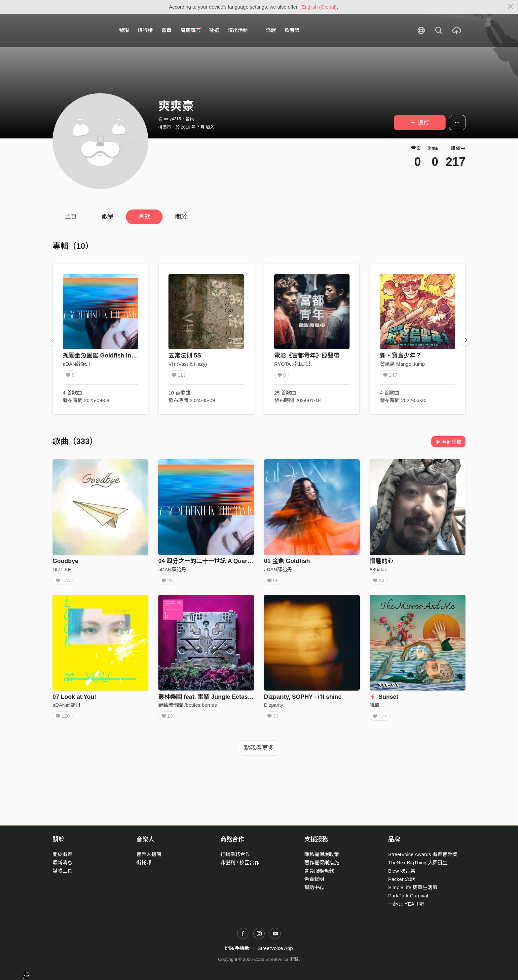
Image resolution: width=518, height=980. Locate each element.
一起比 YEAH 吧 (406, 904)
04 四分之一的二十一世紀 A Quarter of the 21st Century (234, 561)
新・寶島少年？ (401, 356)
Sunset (384, 699)
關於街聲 (62, 854)
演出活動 (238, 30)
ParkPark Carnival (408, 896)
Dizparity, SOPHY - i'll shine (303, 699)
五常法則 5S (185, 356)
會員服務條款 (319, 871)
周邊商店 (191, 30)
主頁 (71, 217)
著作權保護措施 (322, 863)
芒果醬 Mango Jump (402, 364)
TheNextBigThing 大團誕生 (418, 863)
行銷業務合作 (235, 854)
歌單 (166, 30)
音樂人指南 (149, 854)
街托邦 (144, 863)
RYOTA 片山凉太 (293, 364)
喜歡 (144, 217)
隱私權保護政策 (322, 854)
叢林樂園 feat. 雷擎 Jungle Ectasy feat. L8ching (224, 699)
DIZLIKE (62, 569)
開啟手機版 (237, 948)
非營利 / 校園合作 (240, 863)
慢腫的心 (382, 561)
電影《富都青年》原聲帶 (307, 356)
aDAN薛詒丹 (77, 364)
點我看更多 (259, 753)
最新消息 (62, 863)
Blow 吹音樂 (402, 871)
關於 (181, 217)
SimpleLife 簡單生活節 (413, 887)
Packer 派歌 (402, 879)
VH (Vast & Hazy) (188, 364)
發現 (124, 30)
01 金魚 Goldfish (287, 561)
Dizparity (274, 707)
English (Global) (319, 7)
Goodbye (65, 561)
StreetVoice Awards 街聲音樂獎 (423, 854)
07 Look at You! (74, 699)
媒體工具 (62, 871)
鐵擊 (375, 708)
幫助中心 (314, 887)
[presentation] (53, 340)
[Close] (511, 7)
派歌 (271, 30)
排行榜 (145, 30)
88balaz (378, 569)
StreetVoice (80, 30)
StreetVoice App (275, 948)
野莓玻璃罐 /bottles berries (188, 707)
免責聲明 (314, 879)
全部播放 (448, 442)
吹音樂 (292, 30)
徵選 (214, 30)
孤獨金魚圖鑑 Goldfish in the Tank (110, 356)
